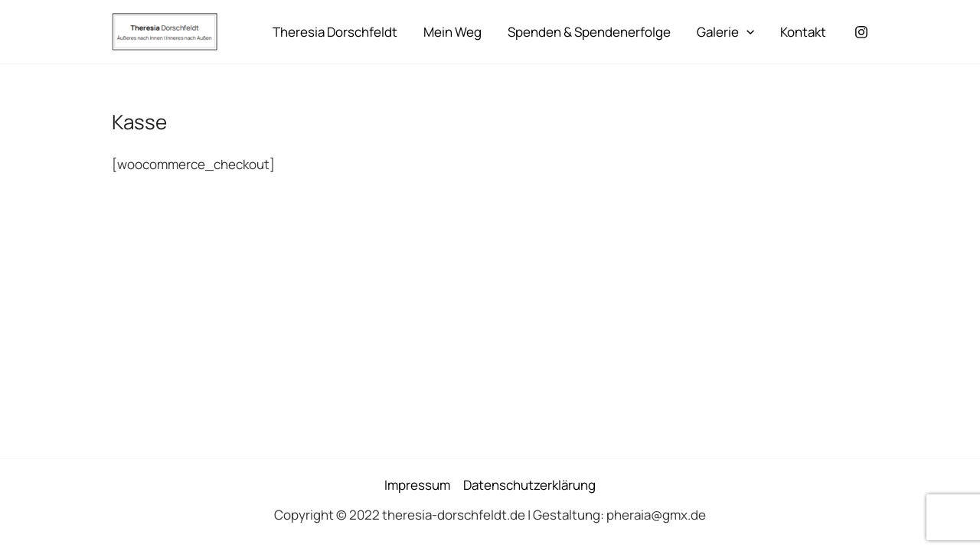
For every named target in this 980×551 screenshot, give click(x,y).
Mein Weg (452, 32)
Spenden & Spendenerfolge (589, 32)
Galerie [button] (725, 32)
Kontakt (803, 32)
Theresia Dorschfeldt (335, 32)
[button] (746, 32)
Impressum (417, 485)
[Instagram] (861, 32)
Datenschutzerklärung (529, 485)
